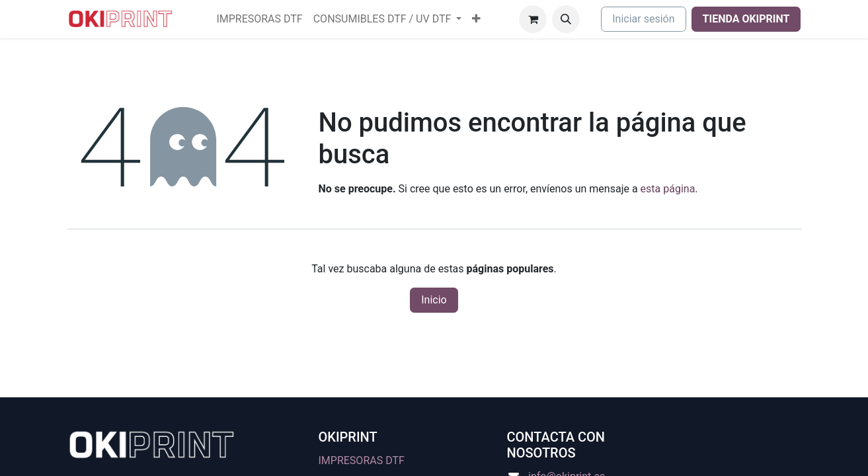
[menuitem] (259, 19)
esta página (668, 189)
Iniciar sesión (643, 19)
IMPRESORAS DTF (362, 460)
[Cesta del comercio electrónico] (533, 19)
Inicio (434, 300)
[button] (566, 19)
